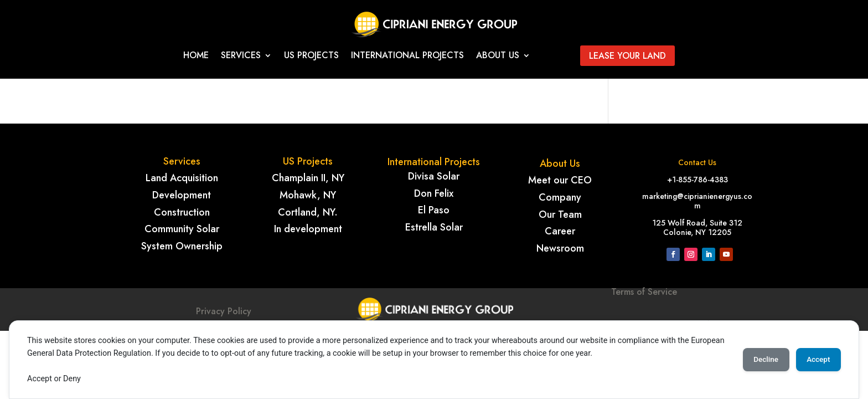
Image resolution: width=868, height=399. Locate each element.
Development (182, 195)
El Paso (434, 210)
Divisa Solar (434, 176)
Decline (757, 360)
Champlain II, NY (308, 178)
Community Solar (182, 229)
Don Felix (434, 193)
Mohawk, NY (308, 195)
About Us (498, 57)
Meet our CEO (560, 180)
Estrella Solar (434, 227)
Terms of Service (644, 310)
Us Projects (311, 57)
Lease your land (627, 56)
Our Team (560, 214)
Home (196, 57)
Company (560, 197)
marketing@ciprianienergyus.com (697, 201)
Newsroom (560, 248)
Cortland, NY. (308, 212)
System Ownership (182, 246)
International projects (407, 57)
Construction (182, 212)
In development (308, 229)
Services (241, 57)
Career (560, 231)
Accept (815, 360)
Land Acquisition (182, 178)
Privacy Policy (224, 311)
